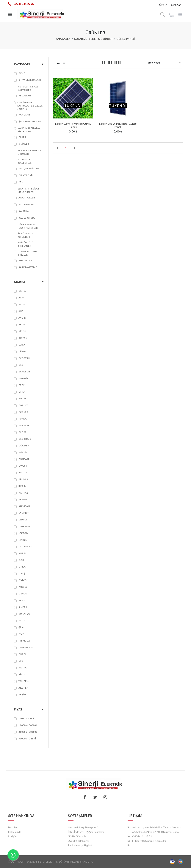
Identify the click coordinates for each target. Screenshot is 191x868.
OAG (21, 560)
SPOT (22, 620)
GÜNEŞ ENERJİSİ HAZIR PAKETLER (28, 226)
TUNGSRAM (25, 647)
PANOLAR (24, 115)
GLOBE (22, 432)
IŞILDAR (23, 479)
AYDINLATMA (26, 204)
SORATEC (24, 614)
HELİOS (23, 472)
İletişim (12, 836)
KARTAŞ (23, 493)
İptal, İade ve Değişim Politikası (86, 832)
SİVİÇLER (24, 144)
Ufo (21, 661)
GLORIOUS (25, 439)
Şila (21, 627)
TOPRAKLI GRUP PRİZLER (28, 253)
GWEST (23, 466)
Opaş (22, 573)
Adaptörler (27, 198)
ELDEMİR (24, 378)
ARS (21, 311)
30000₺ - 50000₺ (28, 732)
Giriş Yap (176, 5)
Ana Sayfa (63, 39)
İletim (22, 486)
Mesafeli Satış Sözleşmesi (83, 827)
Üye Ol (163, 5)
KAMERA (24, 211)
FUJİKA (23, 419)
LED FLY (23, 520)
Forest (23, 398)
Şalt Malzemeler (30, 121)
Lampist (24, 513)
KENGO (23, 499)
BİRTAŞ (23, 338)
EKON (22, 365)
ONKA (22, 567)
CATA (22, 345)
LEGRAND (24, 526)
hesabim (13, 827)
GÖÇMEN (24, 446)
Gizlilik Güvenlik (77, 836)
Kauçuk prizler (29, 168)
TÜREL (22, 654)
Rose (22, 600)
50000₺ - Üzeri (27, 739)
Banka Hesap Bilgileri (80, 845)
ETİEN (22, 392)
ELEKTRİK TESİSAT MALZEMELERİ (29, 190)
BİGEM (22, 331)
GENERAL (24, 425)
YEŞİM (22, 694)
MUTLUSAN (25, 546)
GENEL (22, 73)
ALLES (22, 304)
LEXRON (23, 533)
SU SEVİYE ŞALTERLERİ (25, 161)
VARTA (23, 668)
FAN (21, 182)
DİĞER (22, 351)
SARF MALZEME (28, 267)
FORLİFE (23, 405)
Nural (23, 553)
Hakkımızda (15, 832)
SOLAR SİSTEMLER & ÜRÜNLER (93, 39)
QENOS (23, 594)
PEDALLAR (25, 96)
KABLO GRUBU (27, 218)
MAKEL (23, 540)
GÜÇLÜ (23, 452)
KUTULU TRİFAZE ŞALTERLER (28, 88)
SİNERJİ (23, 607)
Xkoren (23, 688)
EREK (21, 385)
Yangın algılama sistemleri (29, 130)
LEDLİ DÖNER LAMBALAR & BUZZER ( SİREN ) (30, 106)
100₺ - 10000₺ (26, 718)
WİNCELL (24, 681)
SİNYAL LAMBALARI (30, 80)
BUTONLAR (25, 260)
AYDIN (22, 318)
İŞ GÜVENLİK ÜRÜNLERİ (26, 235)
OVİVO (23, 580)
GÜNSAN (24, 459)
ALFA (21, 298)
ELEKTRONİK (26, 175)
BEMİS (22, 324)
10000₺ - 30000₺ (28, 725)
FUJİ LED (23, 412)
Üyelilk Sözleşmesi (78, 841)
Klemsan (24, 506)
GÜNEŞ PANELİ (126, 39)
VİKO (21, 674)
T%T (21, 634)
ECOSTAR (24, 358)
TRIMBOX (24, 641)
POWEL (23, 587)
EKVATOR (24, 372)
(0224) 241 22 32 (24, 4)
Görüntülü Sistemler (26, 244)
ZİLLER (22, 137)
